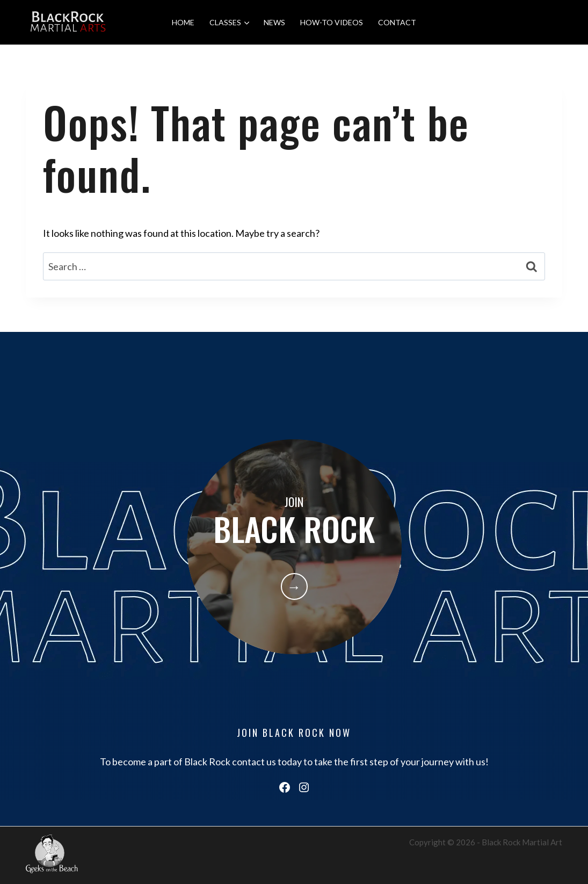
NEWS (274, 22)
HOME (183, 22)
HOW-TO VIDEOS (332, 22)
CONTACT (397, 22)
